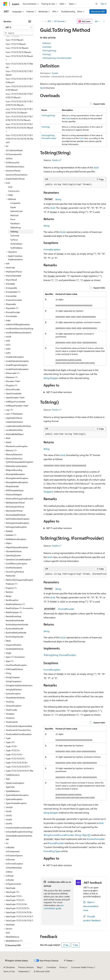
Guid (42, 88)
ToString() (47, 54)
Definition (47, 43)
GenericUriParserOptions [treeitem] (17, 175)
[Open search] (97, 4)
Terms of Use (9, 971)
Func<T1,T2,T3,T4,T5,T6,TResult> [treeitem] (19, 58)
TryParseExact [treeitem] (16, 244)
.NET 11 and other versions (59, 392)
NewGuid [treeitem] (14, 215)
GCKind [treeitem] (9, 158)
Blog (39, 967)
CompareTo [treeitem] (15, 203)
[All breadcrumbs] (43, 21)
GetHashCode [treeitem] (16, 211)
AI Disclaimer (9, 967)
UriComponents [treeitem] (13, 851)
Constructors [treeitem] (14, 191)
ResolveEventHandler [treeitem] (15, 620)
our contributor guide (54, 907)
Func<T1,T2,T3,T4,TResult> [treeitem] (17, 48)
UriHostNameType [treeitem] (14, 868)
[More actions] (104, 21)
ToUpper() (48, 492)
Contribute (51, 967)
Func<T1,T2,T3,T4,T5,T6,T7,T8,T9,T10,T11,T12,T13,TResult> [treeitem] (19, 111)
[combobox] (18, 27)
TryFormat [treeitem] (15, 236)
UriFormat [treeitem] (10, 859)
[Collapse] (30, 21)
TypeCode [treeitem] (10, 787)
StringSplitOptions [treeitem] (14, 689)
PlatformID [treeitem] (10, 576)
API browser (59, 21)
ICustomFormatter (96, 839)
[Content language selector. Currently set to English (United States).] (17, 961)
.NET (49, 21)
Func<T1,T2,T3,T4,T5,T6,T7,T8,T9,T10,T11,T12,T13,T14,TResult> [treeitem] (19, 118)
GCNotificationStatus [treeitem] (15, 167)
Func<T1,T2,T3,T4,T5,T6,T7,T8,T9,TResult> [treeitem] (19, 81)
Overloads (47, 47)
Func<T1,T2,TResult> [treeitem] (15, 40)
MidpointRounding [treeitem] (14, 470)
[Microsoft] (5, 4)
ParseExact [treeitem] (15, 223)
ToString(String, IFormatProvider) (57, 58)
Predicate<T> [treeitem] (12, 584)
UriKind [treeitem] (9, 872)
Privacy (63, 967)
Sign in (104, 4)
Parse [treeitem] (13, 219)
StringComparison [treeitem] (14, 681)
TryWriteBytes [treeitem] (16, 248)
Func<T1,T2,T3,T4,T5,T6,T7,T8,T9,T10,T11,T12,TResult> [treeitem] (19, 103)
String (58, 199)
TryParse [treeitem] (14, 240)
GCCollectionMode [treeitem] (14, 150)
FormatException (52, 249)
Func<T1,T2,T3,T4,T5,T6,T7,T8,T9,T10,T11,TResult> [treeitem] (19, 96)
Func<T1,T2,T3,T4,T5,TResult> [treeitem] (19, 52)
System (55, 73)
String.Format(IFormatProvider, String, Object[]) (67, 835)
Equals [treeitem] (13, 207)
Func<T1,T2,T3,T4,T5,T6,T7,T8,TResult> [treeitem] (19, 73)
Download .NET (98, 11)
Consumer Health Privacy (82, 967)
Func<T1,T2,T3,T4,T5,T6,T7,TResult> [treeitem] (19, 65)
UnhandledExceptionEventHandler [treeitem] (19, 837)
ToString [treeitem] (14, 232)
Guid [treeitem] (10, 187)
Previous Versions (26, 967)
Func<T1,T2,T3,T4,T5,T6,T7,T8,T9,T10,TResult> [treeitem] (19, 88)
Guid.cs (56, 160)
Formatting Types (52, 851)
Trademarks (23, 971)
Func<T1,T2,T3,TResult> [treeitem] (16, 44)
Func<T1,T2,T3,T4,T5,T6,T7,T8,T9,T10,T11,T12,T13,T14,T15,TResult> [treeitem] (19, 128)
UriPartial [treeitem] (10, 880)
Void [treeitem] (8, 933)
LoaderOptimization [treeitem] (14, 422)
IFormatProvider (66, 609)
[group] (75, 574)
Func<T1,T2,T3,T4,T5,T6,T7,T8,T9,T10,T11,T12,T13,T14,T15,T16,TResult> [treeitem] (19, 139)
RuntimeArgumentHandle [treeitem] (17, 624)
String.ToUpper (51, 378)
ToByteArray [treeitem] (16, 227)
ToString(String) (49, 51)
